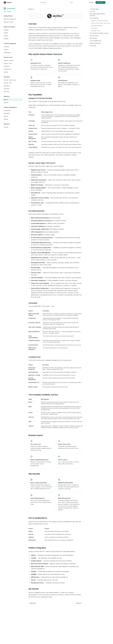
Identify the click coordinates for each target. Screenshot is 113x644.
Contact (7, 12)
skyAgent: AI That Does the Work (100, 21)
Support (91, 2)
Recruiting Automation (97, 26)
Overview (92, 11)
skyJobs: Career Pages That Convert (101, 23)
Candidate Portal (95, 31)
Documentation (10, 8)
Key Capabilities (94, 18)
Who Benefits (93, 38)
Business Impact (94, 36)
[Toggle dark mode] (108, 3)
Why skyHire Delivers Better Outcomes (97, 15)
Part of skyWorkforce (96, 41)
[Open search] (56, 3)
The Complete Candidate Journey (99, 33)
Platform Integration (95, 43)
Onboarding (94, 28)
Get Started (93, 46)
